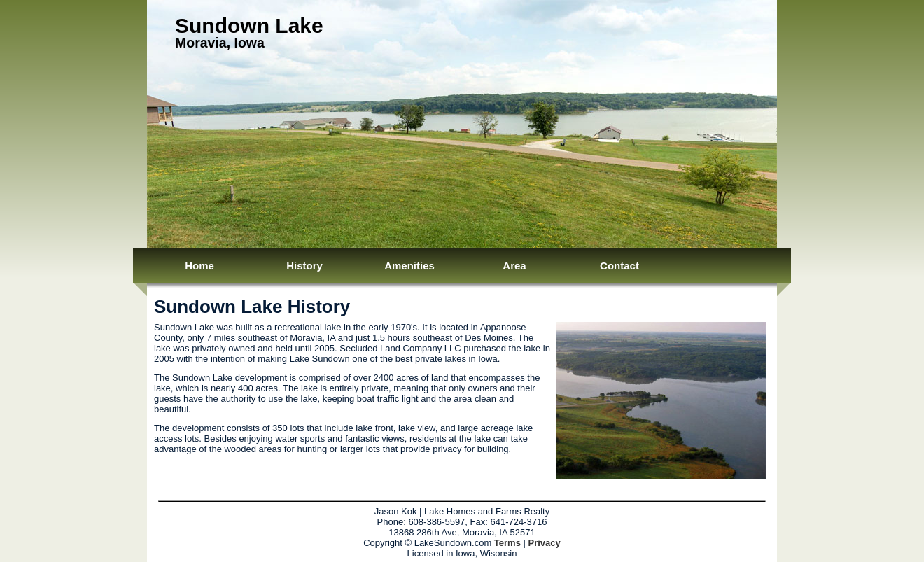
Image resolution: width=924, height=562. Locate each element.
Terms (507, 543)
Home (199, 266)
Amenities (409, 266)
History (304, 266)
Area (514, 266)
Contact (619, 266)
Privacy (545, 543)
